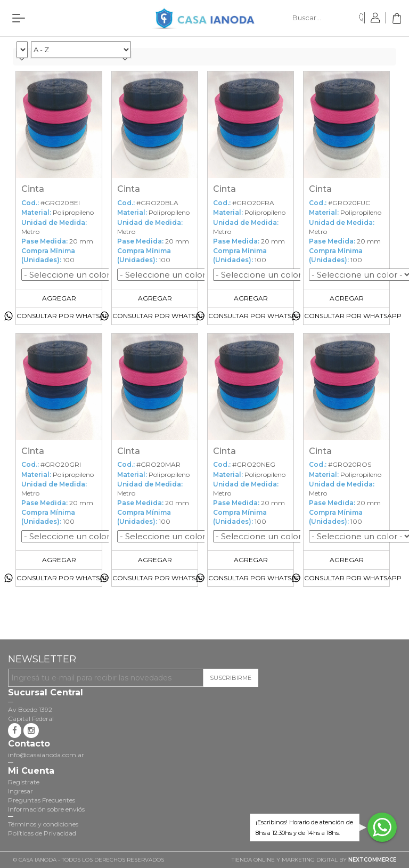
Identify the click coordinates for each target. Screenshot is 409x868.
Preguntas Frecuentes (42, 800)
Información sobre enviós (46, 809)
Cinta (33, 189)
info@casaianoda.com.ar (46, 755)
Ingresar (21, 791)
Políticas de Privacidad (42, 833)
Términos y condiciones (43, 824)
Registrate (24, 782)
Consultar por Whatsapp (65, 316)
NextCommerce (372, 860)
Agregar (59, 298)
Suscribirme (231, 678)
